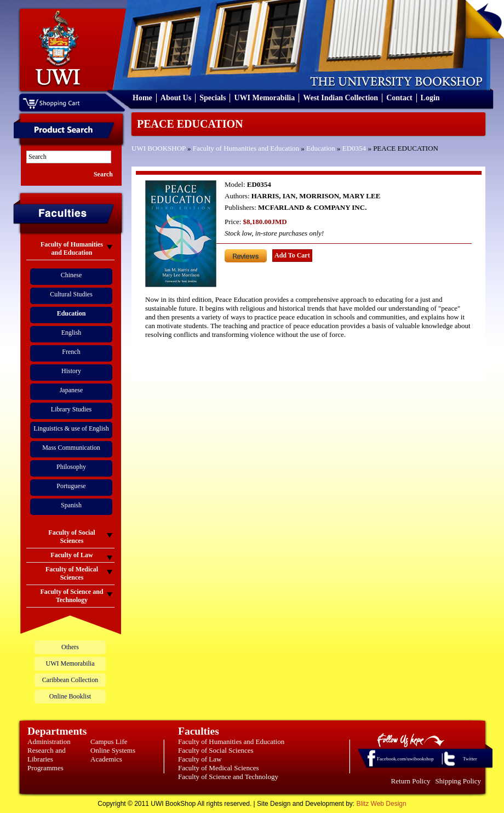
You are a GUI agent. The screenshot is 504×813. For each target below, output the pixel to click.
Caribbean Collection (70, 680)
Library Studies (71, 409)
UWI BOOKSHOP (159, 148)
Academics (106, 759)
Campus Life (109, 742)
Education (321, 148)
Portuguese (71, 486)
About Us (176, 98)
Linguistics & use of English (71, 428)
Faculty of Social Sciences (216, 750)
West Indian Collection (340, 98)
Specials (213, 98)
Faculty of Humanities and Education (246, 148)
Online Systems (113, 750)
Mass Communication (71, 448)
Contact (399, 98)
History (71, 371)
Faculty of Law (200, 759)
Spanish (71, 505)
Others (70, 647)
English (71, 333)
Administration (49, 742)
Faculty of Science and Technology (228, 777)
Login (430, 98)
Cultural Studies (71, 294)
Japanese (71, 390)
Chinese (71, 275)
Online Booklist (70, 696)
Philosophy (71, 467)
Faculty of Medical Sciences (219, 768)
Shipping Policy (458, 781)
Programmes (45, 768)
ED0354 (354, 148)
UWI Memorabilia (264, 98)
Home (142, 98)
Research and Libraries (47, 755)
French (71, 352)
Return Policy (411, 781)
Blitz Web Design (382, 804)
